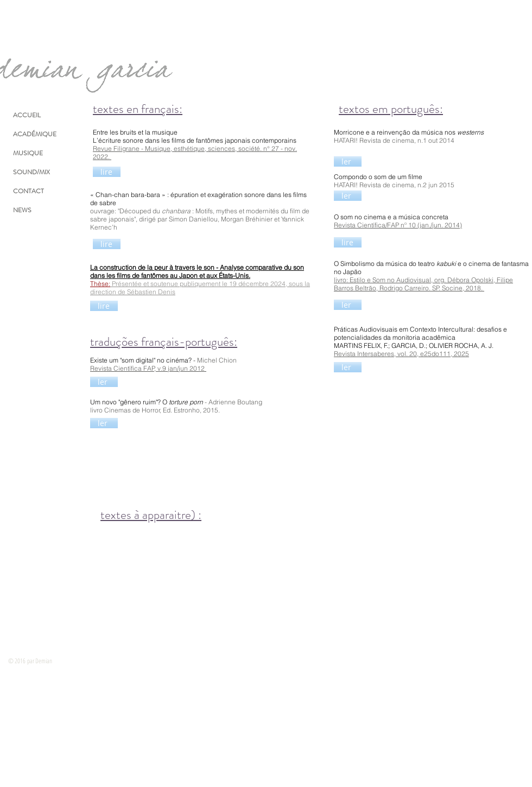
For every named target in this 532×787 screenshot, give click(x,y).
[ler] (348, 161)
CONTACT (28, 191)
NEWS (22, 210)
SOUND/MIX (31, 172)
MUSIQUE (28, 153)
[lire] (107, 172)
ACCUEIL (27, 115)
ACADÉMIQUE (35, 134)
